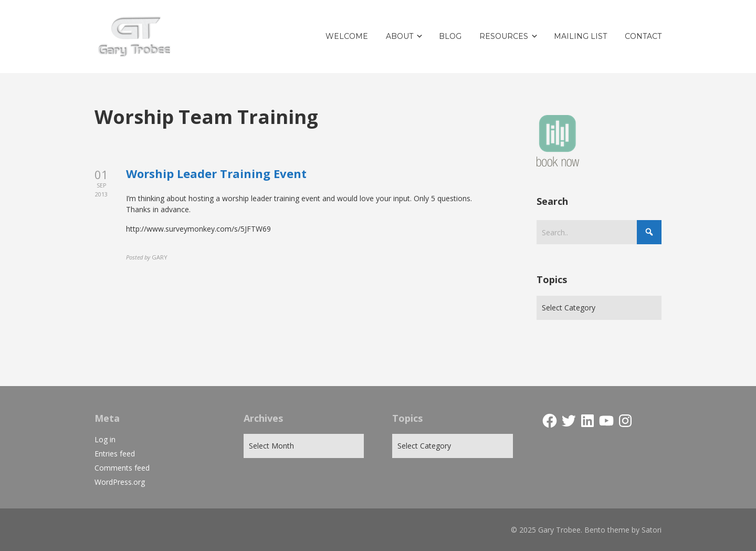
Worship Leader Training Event (216, 173)
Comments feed (122, 468)
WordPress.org (120, 482)
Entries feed (115, 454)
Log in (105, 439)
